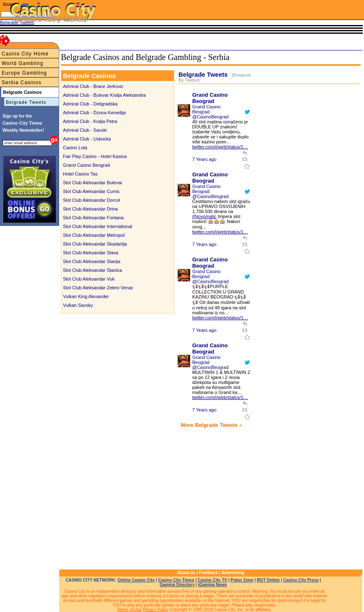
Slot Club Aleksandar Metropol (94, 235)
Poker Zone (242, 580)
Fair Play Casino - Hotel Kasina (95, 156)
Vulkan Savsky (78, 305)
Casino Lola (75, 148)
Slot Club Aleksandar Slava (91, 253)
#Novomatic (204, 216)
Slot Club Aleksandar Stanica (93, 270)
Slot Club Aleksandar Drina (90, 209)
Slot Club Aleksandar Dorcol (92, 200)
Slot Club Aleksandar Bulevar (93, 183)
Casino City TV (212, 580)
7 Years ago (204, 159)
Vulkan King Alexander (86, 296)
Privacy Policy (156, 610)
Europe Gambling (24, 73)
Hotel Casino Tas (80, 174)
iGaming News (212, 585)
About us (186, 573)
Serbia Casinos (21, 83)
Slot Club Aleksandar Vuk (89, 279)
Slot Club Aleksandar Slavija (92, 261)
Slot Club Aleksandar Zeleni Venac (98, 288)
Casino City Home (25, 54)
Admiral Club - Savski (85, 130)
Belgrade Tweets (26, 102)
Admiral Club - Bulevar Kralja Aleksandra (104, 95)
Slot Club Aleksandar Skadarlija (95, 244)
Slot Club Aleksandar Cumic (91, 191)
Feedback (208, 573)
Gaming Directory (177, 585)
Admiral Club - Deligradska (90, 104)
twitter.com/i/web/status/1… (220, 147)
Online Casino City (136, 580)
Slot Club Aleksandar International (98, 226)
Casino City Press (301, 580)
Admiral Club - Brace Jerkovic (93, 86)
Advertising (233, 573)
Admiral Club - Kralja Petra (90, 121)
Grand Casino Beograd (87, 165)
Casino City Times (176, 580)
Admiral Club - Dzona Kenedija (94, 113)
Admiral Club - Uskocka (87, 139)
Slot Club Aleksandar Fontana (93, 218)
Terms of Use (129, 610)
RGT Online (268, 580)
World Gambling (23, 63)
